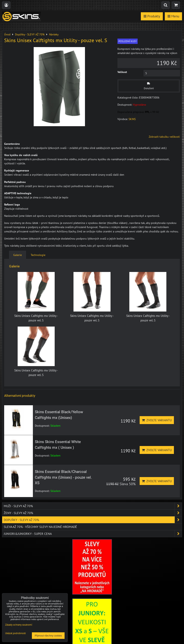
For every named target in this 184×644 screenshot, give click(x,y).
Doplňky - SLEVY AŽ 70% (93, 520)
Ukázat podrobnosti (15, 633)
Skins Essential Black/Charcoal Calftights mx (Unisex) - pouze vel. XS (63, 477)
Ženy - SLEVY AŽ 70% (93, 513)
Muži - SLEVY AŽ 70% (93, 506)
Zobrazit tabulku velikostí (164, 137)
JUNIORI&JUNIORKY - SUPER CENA (93, 534)
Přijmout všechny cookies (48, 636)
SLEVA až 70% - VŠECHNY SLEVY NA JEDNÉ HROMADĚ (40, 527)
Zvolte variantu (157, 420)
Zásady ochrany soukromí (19, 625)
